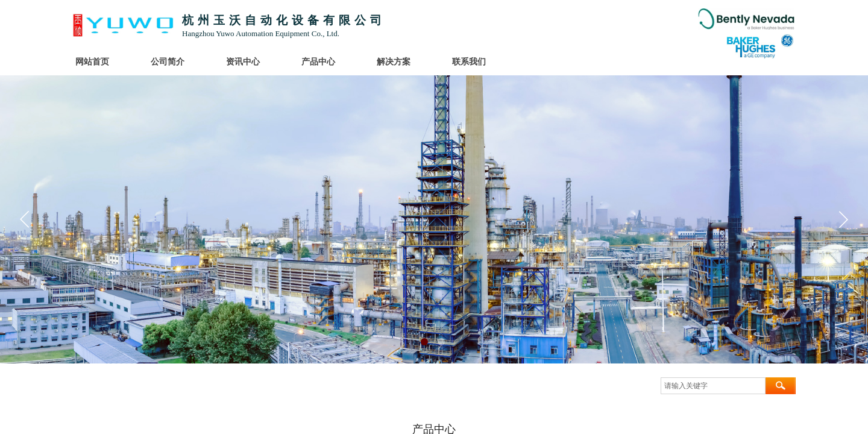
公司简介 (168, 62)
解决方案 (394, 62)
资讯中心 (243, 62)
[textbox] (713, 386)
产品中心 (318, 62)
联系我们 (469, 62)
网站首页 (92, 62)
